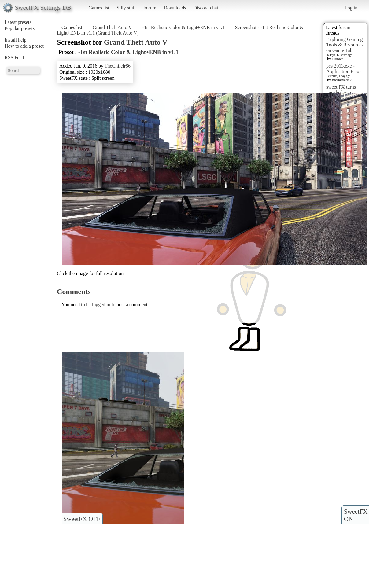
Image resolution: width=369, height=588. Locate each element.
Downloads (175, 8)
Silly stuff (126, 8)
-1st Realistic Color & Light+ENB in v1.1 (184, 27)
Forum (150, 8)
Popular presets (20, 28)
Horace (338, 59)
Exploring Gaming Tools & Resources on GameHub (345, 45)
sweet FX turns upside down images (341, 92)
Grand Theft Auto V (112, 27)
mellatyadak (342, 80)
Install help (16, 40)
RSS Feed (14, 58)
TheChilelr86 (118, 66)
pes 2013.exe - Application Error (343, 69)
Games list (99, 8)
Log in (351, 8)
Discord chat (206, 8)
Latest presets (18, 22)
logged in (101, 305)
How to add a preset (24, 46)
